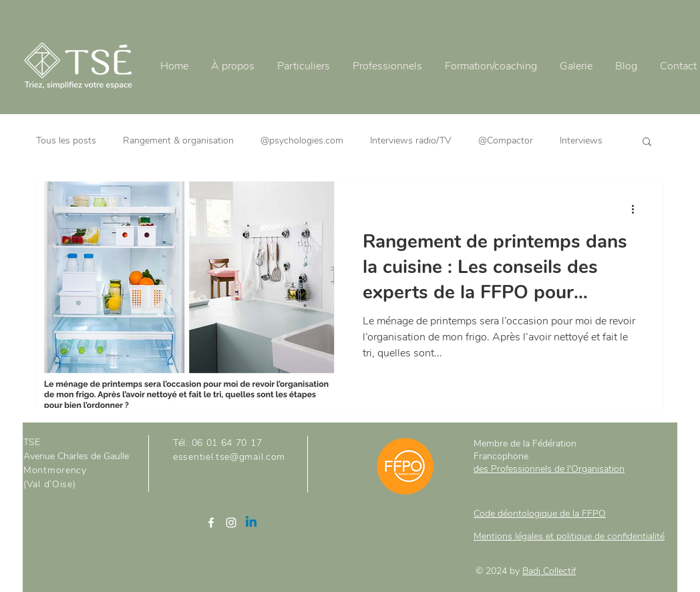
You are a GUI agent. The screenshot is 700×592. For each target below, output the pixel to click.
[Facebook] (211, 523)
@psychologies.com (302, 140)
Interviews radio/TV (411, 140)
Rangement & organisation (178, 140)
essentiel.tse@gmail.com (229, 457)
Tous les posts (66, 140)
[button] (647, 142)
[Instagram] (231, 523)
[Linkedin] (251, 523)
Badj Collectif (549, 571)
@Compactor (506, 140)
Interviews (581, 140)
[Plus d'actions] (637, 209)
